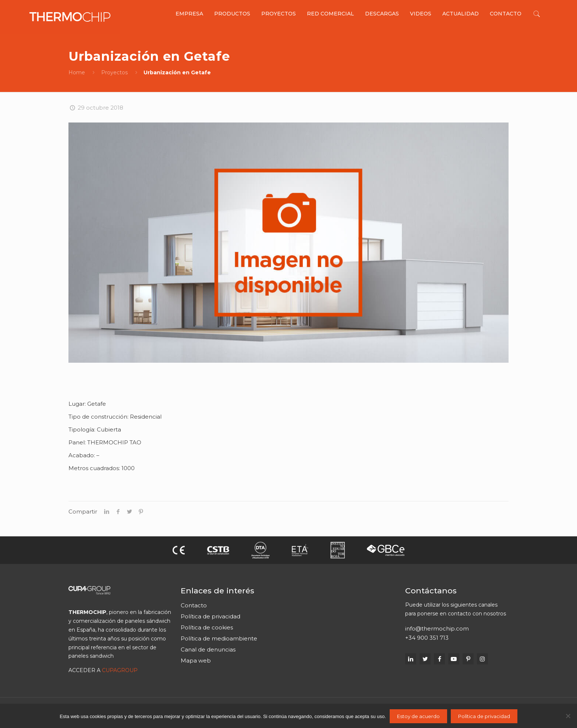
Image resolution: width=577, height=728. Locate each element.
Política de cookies (207, 627)
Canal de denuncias (208, 649)
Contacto (194, 605)
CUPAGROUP (120, 670)
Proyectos (114, 72)
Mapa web (196, 660)
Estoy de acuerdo (418, 716)
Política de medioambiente (219, 638)
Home (77, 72)
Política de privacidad (210, 616)
